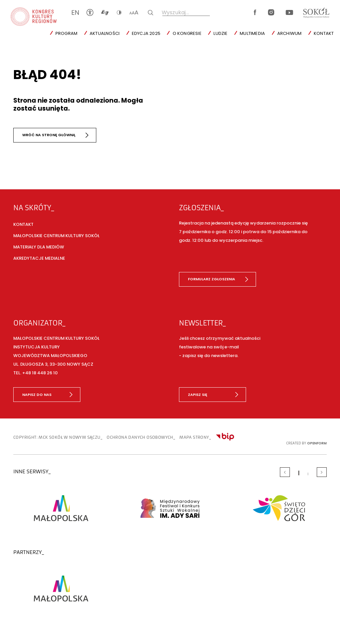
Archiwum (290, 33)
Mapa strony (194, 437)
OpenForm (317, 443)
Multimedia (252, 33)
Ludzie (220, 33)
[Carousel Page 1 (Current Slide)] (299, 473)
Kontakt (324, 33)
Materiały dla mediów (39, 247)
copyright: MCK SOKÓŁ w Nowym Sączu (57, 437)
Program (66, 33)
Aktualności (105, 33)
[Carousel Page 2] (308, 474)
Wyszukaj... (175, 12)
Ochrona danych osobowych (140, 437)
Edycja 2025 (146, 33)
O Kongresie (187, 33)
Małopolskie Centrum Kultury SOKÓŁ (56, 236)
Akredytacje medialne (39, 258)
